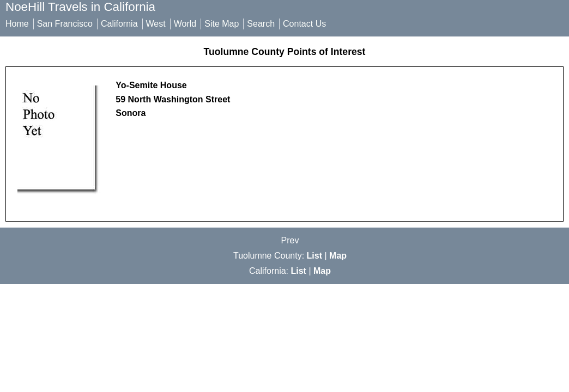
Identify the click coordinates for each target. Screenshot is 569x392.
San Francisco (65, 24)
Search (261, 24)
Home (17, 24)
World (185, 24)
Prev (290, 240)
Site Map (222, 24)
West (156, 24)
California (119, 24)
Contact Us (304, 24)
